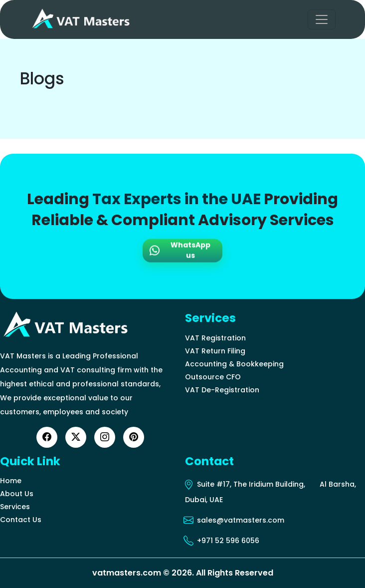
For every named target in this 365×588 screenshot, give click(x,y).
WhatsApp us (180, 251)
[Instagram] (105, 437)
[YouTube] (134, 437)
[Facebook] (47, 437)
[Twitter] (76, 437)
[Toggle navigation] (322, 19)
